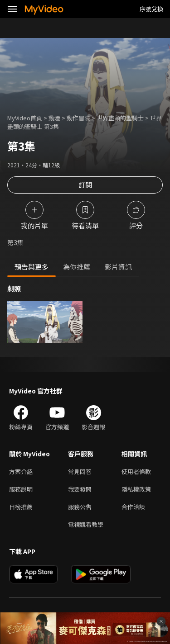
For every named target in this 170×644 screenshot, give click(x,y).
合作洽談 (133, 507)
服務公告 (80, 507)
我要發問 (80, 489)
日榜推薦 (21, 507)
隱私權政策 (136, 489)
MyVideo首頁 (25, 118)
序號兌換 (151, 9)
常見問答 (80, 471)
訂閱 (85, 185)
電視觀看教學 (86, 524)
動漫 (54, 118)
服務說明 (21, 489)
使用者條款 (136, 471)
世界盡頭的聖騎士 (120, 118)
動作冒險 (78, 118)
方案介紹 (21, 471)
